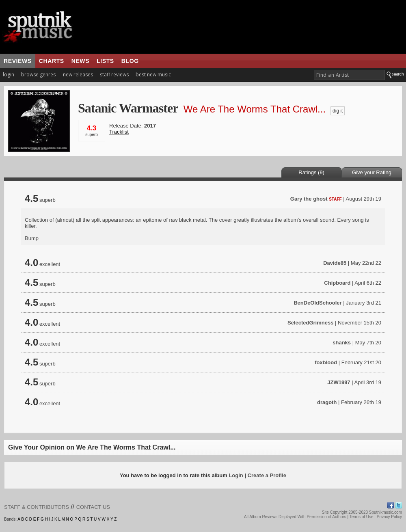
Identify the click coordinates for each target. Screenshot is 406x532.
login (9, 75)
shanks (342, 343)
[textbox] (349, 75)
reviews (18, 61)
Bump (32, 238)
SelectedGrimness (310, 323)
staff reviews (114, 75)
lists (105, 61)
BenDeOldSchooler (317, 303)
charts (52, 61)
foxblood (326, 362)
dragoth (327, 402)
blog (130, 61)
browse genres (38, 75)
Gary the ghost (309, 199)
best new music (153, 75)
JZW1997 (339, 382)
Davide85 (335, 263)
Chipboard (337, 283)
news (80, 61)
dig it (338, 111)
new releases (78, 75)
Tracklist (119, 132)
